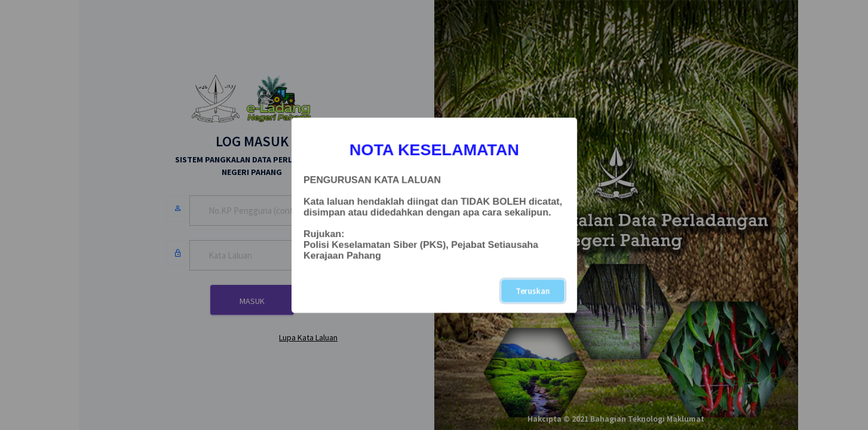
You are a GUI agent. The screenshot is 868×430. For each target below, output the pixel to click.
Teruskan (533, 291)
